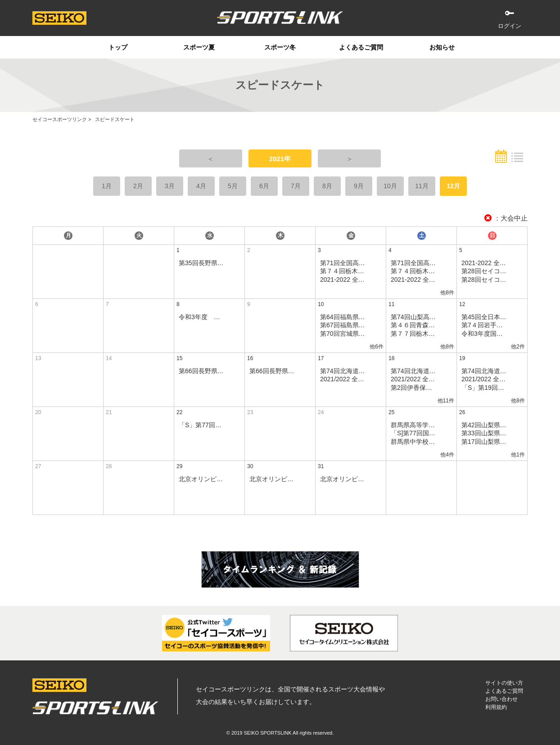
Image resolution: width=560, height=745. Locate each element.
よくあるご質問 (361, 47)
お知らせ (442, 47)
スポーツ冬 (280, 47)
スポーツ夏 (199, 47)
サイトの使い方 (504, 683)
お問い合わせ (501, 699)
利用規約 (496, 707)
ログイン (510, 26)
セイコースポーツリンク (60, 119)
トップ (118, 47)
